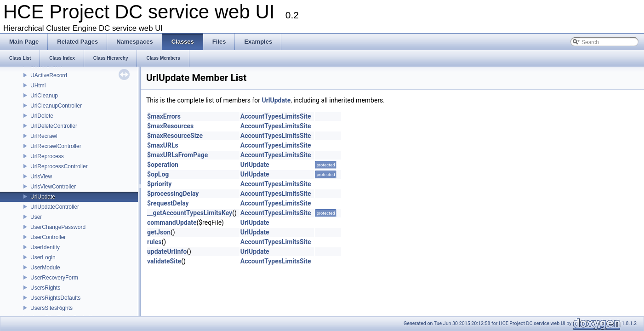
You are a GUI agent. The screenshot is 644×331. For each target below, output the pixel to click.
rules (154, 242)
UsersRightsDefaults (55, 298)
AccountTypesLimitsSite (276, 116)
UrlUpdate (43, 197)
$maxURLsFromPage (177, 155)
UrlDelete (42, 116)
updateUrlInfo (167, 251)
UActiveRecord (49, 75)
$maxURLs (163, 145)
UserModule (45, 268)
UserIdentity (45, 247)
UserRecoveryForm (54, 278)
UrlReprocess (47, 156)
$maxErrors (164, 116)
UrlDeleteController (54, 126)
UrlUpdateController (55, 207)
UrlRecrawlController (56, 146)
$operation (163, 165)
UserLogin (43, 257)
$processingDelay (173, 194)
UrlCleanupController (56, 106)
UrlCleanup (44, 96)
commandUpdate (172, 223)
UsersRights (45, 288)
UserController (48, 237)
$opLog (158, 174)
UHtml (38, 86)
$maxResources (170, 126)
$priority (159, 184)
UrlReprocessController (59, 166)
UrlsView (41, 177)
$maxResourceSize (175, 136)
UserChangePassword (58, 227)
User (36, 217)
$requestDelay (168, 203)
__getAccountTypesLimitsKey (190, 213)
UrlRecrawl (44, 136)
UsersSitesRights (51, 308)
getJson (159, 232)
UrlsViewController (53, 187)
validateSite (164, 261)
